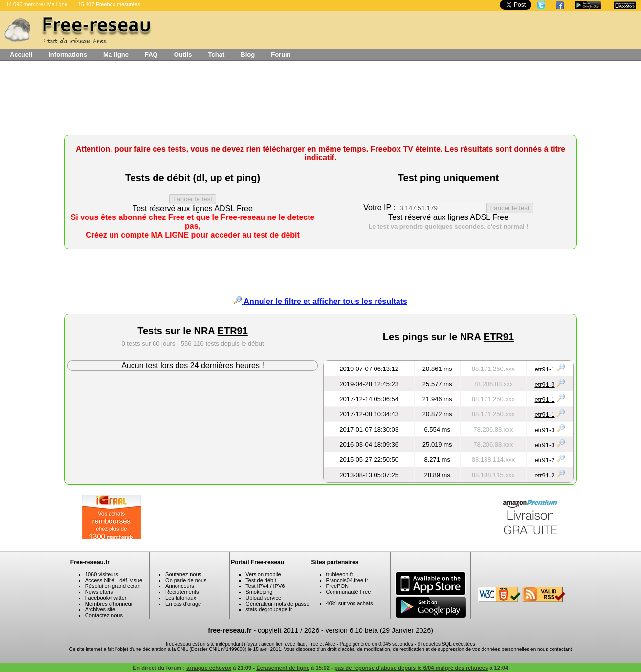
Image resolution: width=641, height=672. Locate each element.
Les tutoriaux (181, 598)
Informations (68, 54)
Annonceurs (180, 586)
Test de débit (261, 580)
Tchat (217, 54)
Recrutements (182, 592)
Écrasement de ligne (283, 668)
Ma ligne (116, 54)
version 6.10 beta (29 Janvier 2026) (379, 630)
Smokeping (259, 592)
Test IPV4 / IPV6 (265, 586)
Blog (248, 54)
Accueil (21, 54)
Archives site (100, 609)
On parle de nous (186, 580)
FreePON (337, 586)
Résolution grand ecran (113, 586)
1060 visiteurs (102, 574)
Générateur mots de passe (277, 604)
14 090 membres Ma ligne (37, 4)
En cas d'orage (183, 604)
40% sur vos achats (350, 603)
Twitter (118, 598)
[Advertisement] (321, 101)
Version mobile (263, 574)
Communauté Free (349, 592)
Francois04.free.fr (347, 580)
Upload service (263, 598)
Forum (281, 54)
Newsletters (99, 592)
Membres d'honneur (109, 604)
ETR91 (233, 331)
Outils (183, 54)
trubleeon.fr (340, 574)
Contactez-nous (104, 615)
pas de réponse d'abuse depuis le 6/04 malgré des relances (411, 668)
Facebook (97, 598)
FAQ (151, 54)
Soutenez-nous (183, 574)
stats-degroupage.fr (269, 609)
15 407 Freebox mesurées (109, 4)
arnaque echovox (209, 668)
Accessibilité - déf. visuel (114, 580)
